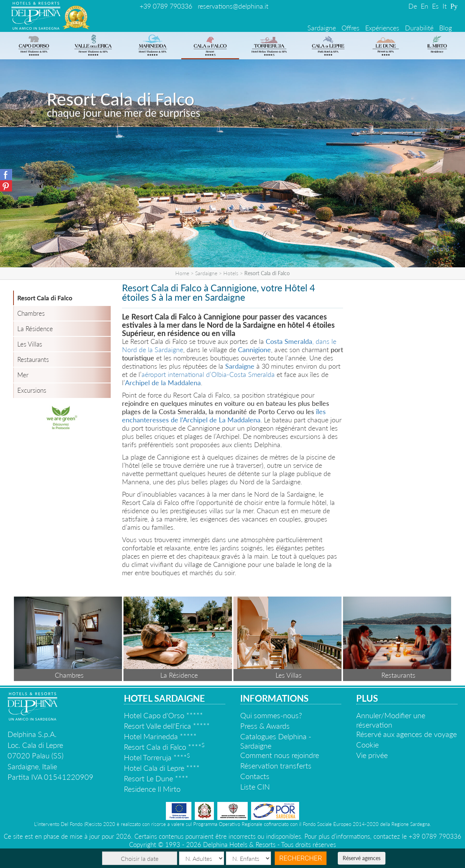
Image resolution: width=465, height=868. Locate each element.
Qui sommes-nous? (271, 715)
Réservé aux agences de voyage (406, 734)
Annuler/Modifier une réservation (391, 720)
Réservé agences (362, 858)
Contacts (255, 776)
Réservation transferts (276, 766)
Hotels (231, 273)
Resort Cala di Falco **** (164, 747)
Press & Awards (265, 726)
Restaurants (33, 359)
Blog (445, 28)
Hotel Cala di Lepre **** (162, 768)
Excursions (32, 390)
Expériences (382, 28)
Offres (351, 28)
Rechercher (301, 858)
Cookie (367, 744)
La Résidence (35, 329)
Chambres (31, 313)
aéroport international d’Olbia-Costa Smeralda (208, 374)
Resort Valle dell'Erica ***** (167, 726)
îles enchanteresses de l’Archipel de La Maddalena (224, 416)
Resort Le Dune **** (156, 778)
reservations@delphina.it (233, 6)
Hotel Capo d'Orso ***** (163, 715)
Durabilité (419, 28)
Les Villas (30, 344)
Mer (23, 375)
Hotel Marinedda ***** (160, 736)
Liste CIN (255, 787)
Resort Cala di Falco (45, 298)
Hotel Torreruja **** (157, 757)
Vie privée (372, 755)
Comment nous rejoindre (280, 755)
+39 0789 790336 (166, 6)
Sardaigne (322, 28)
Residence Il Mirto (152, 789)
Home (182, 273)
